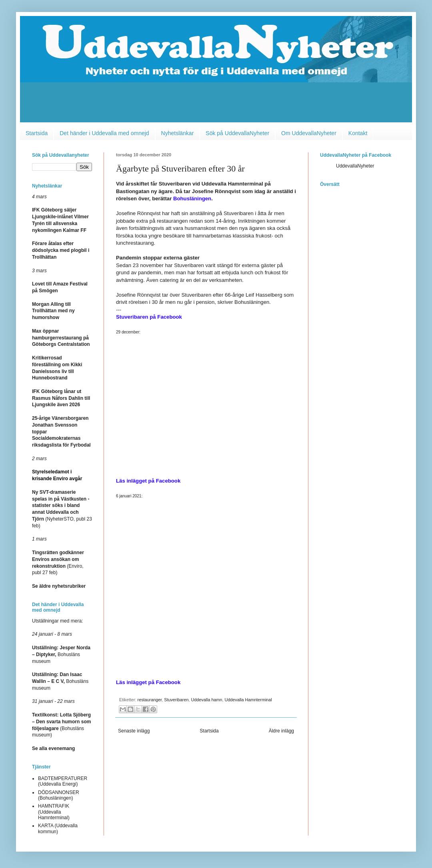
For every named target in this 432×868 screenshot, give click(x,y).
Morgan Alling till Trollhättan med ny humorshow (53, 311)
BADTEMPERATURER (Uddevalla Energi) (63, 781)
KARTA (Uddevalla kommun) (58, 828)
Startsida (37, 133)
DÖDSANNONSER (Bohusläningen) (59, 795)
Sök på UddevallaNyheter (237, 133)
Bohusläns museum (61, 654)
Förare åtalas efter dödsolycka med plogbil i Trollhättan (61, 250)
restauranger (150, 700)
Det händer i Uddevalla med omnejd (104, 133)
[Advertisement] (216, 104)
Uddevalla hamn (206, 700)
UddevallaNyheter (355, 166)
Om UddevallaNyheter (309, 133)
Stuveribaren (176, 700)
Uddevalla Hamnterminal (248, 700)
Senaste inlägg (134, 731)
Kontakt (358, 133)
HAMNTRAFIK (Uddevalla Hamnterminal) (54, 812)
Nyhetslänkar (178, 133)
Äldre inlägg (281, 731)
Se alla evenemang (53, 748)
